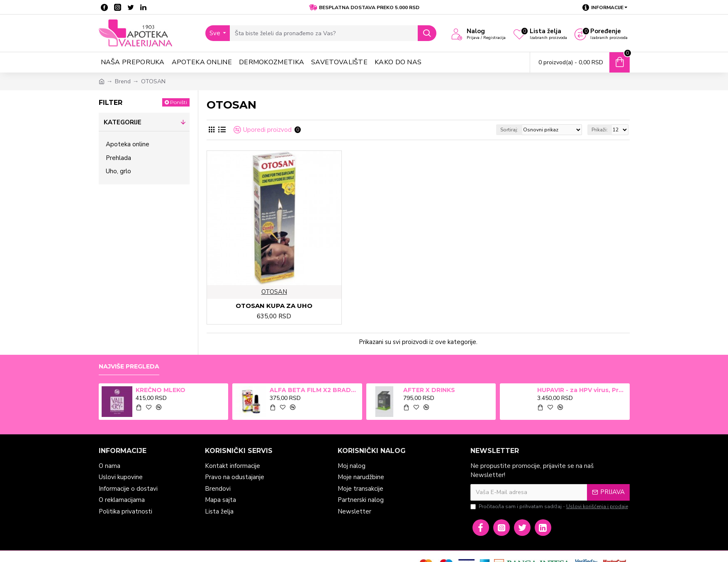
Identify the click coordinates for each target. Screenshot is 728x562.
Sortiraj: (509, 130)
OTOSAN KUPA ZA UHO (274, 306)
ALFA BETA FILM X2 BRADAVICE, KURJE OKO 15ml (314, 390)
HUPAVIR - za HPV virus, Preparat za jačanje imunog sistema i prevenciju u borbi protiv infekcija (582, 390)
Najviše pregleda (129, 367)
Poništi (179, 102)
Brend (123, 81)
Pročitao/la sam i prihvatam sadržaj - (550, 506)
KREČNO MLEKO (161, 390)
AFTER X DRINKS (429, 390)
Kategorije (123, 122)
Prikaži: (600, 130)
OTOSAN (274, 292)
